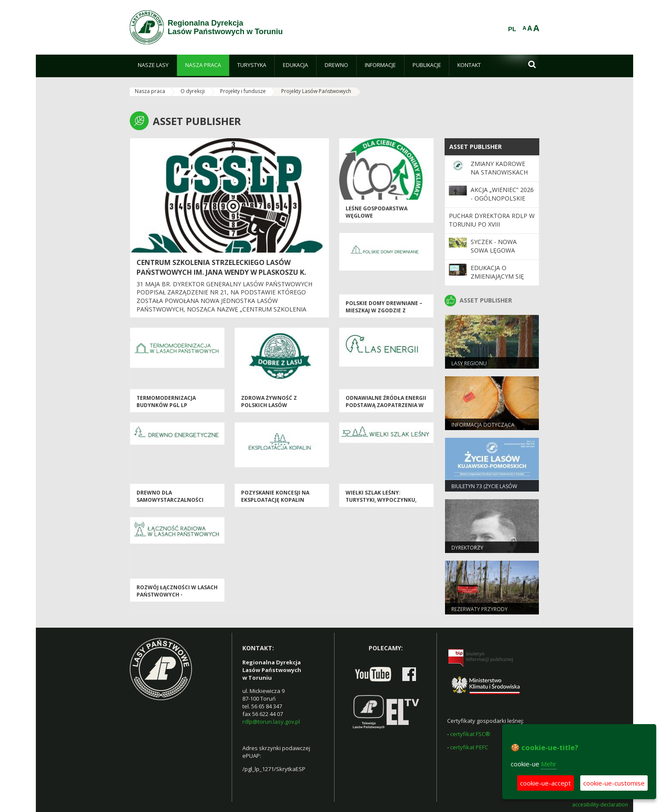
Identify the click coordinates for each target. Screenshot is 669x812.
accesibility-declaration (600, 805)
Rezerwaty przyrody (480, 609)
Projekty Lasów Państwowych (316, 91)
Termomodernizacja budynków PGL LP (166, 402)
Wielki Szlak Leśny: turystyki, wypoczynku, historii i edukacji (381, 500)
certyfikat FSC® (470, 734)
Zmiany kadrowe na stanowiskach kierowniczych (499, 172)
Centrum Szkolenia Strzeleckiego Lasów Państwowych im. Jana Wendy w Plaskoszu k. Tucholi (221, 272)
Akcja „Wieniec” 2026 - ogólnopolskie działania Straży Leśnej (502, 203)
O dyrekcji (193, 91)
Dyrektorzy (467, 548)
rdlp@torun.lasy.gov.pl (271, 722)
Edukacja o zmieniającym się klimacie (497, 276)
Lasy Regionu (469, 363)
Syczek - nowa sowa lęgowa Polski (494, 250)
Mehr (549, 764)
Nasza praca (150, 91)
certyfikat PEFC (469, 747)
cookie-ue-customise (614, 783)
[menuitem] (153, 65)
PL (512, 29)
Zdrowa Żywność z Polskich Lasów (269, 402)
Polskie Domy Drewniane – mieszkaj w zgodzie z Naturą (384, 311)
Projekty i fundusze (243, 91)
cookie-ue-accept (545, 783)
